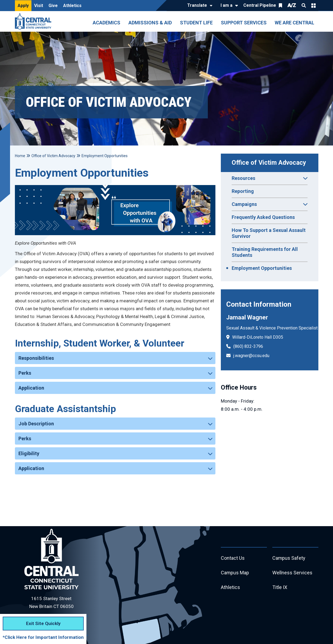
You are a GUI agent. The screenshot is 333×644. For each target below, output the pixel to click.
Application (31, 388)
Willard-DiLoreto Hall (252, 337)
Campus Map (235, 573)
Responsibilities (36, 358)
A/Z (292, 5)
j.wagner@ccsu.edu (251, 356)
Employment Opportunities (262, 268)
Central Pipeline (260, 5)
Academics (106, 23)
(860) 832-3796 (248, 346)
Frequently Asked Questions (263, 217)
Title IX (280, 588)
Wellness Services (292, 573)
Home (20, 156)
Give (53, 6)
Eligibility (29, 453)
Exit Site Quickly (43, 623)
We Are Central (295, 23)
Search (304, 5)
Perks (25, 373)
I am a (227, 5)
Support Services (244, 23)
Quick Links (313, 5)
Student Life (196, 23)
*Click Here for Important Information (43, 637)
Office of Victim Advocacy (269, 163)
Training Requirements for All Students (265, 252)
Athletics (72, 6)
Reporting (243, 191)
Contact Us (233, 558)
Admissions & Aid (150, 23)
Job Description (36, 424)
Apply (23, 6)
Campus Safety (289, 558)
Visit (39, 6)
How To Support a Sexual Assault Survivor (269, 233)
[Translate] (198, 6)
